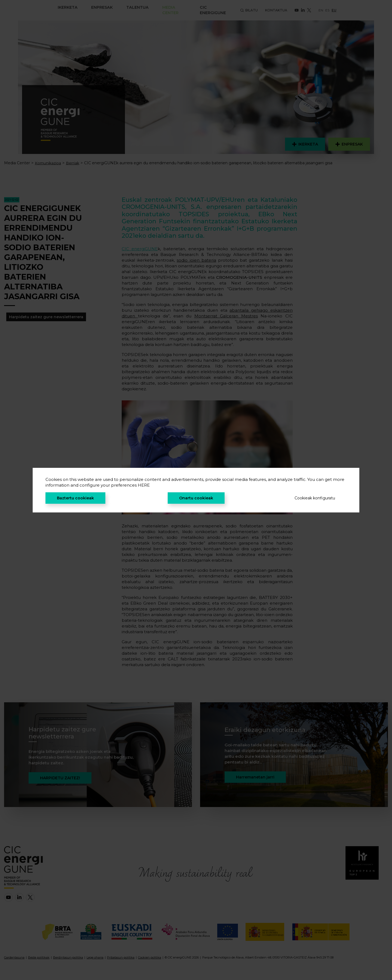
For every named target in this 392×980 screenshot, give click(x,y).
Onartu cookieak (196, 498)
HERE (144, 485)
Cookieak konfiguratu (315, 498)
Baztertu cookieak (75, 498)
